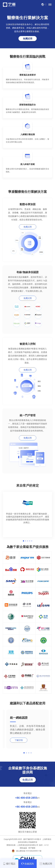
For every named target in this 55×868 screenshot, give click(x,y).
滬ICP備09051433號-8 (32, 839)
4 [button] (30, 541)
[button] (24, 753)
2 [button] (26, 541)
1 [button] (23, 541)
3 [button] (28, 541)
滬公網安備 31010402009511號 (29, 851)
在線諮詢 (27, 864)
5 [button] (32, 541)
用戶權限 (32, 848)
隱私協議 (23, 848)
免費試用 (28, 39)
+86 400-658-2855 (26, 798)
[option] (27, 512)
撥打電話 (9, 864)
